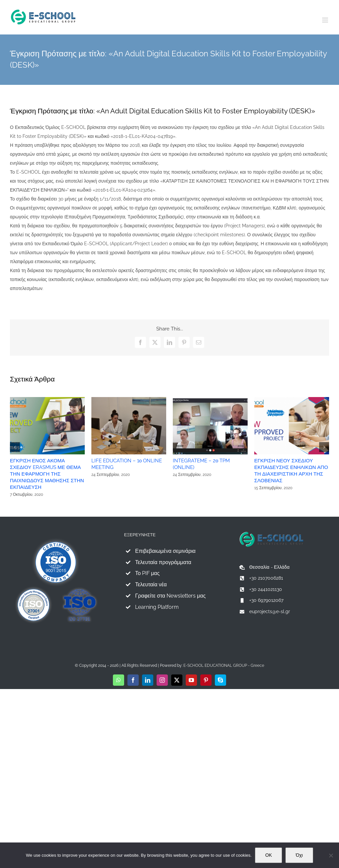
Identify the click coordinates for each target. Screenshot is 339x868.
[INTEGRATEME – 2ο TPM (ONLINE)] (210, 400)
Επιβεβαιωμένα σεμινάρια (165, 551)
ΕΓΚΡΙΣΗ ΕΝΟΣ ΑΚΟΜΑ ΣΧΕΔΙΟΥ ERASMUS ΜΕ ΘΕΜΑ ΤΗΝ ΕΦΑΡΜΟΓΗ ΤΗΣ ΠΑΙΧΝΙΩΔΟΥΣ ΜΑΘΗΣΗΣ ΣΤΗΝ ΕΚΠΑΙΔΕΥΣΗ (47, 474)
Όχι (299, 855)
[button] (15, 447)
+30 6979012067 (266, 600)
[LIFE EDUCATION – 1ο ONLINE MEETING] (129, 400)
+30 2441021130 (266, 589)
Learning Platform (157, 607)
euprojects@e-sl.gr (270, 611)
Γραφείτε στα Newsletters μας (170, 596)
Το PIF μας (147, 573)
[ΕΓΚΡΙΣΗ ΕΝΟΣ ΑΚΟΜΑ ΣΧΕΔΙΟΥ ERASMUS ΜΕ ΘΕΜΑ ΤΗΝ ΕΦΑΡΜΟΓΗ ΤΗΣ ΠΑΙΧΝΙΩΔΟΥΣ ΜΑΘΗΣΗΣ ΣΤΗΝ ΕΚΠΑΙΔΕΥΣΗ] (47, 400)
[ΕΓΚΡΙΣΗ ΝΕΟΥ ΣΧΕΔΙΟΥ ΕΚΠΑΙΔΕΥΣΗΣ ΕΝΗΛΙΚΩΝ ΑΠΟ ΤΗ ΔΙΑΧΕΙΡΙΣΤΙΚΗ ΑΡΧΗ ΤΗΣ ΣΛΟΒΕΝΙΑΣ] (292, 400)
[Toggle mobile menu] (326, 20)
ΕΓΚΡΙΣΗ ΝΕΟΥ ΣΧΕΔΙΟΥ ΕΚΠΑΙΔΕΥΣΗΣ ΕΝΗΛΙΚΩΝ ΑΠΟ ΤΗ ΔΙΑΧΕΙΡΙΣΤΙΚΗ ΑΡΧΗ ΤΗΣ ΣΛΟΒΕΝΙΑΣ (291, 471)
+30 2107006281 (266, 578)
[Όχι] (331, 855)
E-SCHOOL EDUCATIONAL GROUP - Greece (224, 665)
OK (268, 855)
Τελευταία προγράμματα (163, 562)
